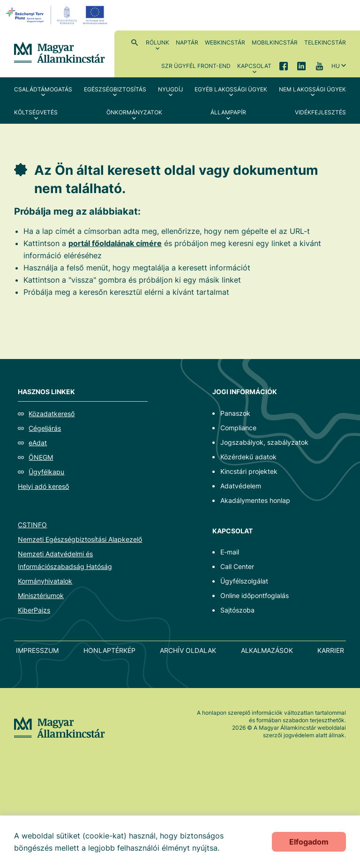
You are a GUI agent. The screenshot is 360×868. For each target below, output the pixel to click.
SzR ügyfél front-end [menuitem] (196, 66)
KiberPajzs (34, 610)
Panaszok (235, 413)
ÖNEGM (41, 457)
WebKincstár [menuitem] (225, 42)
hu (336, 66)
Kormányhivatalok (45, 581)
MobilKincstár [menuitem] (275, 42)
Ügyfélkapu (46, 472)
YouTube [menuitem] (319, 66)
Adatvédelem (241, 486)
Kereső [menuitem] (135, 42)
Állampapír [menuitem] (228, 112)
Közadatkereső (52, 414)
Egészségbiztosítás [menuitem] (115, 89)
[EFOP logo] (58, 15)
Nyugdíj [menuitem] (171, 89)
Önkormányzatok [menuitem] (134, 112)
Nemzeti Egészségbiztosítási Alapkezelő (80, 539)
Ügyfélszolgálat (244, 581)
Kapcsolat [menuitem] (254, 66)
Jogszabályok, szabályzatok (264, 442)
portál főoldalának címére (115, 243)
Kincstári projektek (249, 471)
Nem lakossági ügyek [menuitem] (312, 89)
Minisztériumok (41, 595)
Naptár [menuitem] (187, 42)
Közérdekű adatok (248, 457)
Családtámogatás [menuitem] (43, 89)
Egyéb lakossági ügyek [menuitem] (231, 89)
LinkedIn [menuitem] (301, 66)
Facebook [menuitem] (284, 66)
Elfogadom (309, 842)
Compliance (238, 428)
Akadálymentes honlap (255, 500)
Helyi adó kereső (43, 486)
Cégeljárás (45, 428)
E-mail (230, 552)
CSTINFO (32, 525)
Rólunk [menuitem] (157, 42)
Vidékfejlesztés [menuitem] (320, 112)
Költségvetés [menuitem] (36, 112)
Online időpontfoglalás (255, 595)
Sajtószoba (237, 610)
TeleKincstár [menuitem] (325, 42)
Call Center (237, 566)
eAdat (38, 443)
